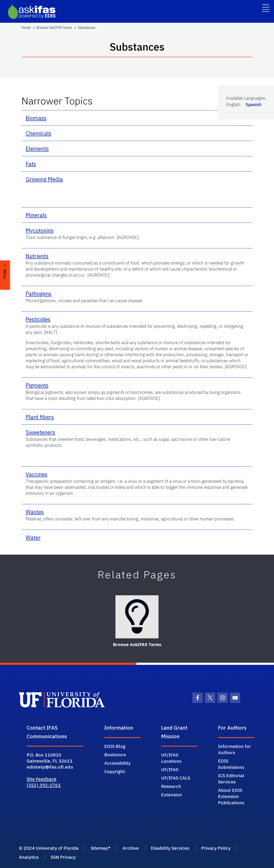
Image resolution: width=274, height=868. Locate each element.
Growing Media (44, 179)
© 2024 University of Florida (49, 848)
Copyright (115, 771)
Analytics (29, 857)
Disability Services (170, 848)
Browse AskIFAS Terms (54, 28)
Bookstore (115, 755)
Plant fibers (40, 417)
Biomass (36, 118)
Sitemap (99, 848)
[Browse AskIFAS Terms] (137, 617)
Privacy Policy (216, 848)
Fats (31, 164)
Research (171, 786)
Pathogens (39, 294)
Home (26, 28)
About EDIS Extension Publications (231, 796)
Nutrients (37, 256)
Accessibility (117, 763)
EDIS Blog (115, 746)
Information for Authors (234, 749)
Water (33, 537)
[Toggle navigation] (266, 7)
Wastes (35, 512)
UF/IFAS (170, 769)
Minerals (36, 215)
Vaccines (37, 474)
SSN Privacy (63, 857)
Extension (172, 795)
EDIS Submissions (231, 764)
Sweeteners (40, 432)
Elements (37, 149)
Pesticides (38, 319)
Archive (131, 848)
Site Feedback (42, 779)
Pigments (37, 385)
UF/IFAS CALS (176, 778)
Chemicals (38, 133)
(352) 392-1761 (44, 785)
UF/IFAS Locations (171, 758)
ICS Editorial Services (231, 779)
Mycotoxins (40, 230)
